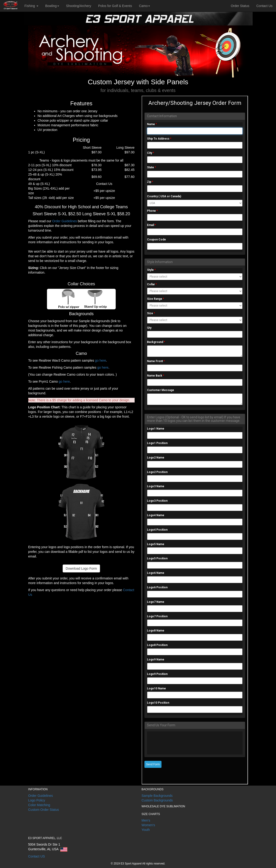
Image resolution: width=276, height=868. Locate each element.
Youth (146, 830)
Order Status (240, 6)
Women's (148, 825)
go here (100, 360)
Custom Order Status (44, 810)
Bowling (52, 6)
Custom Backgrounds (157, 800)
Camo (145, 6)
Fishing (31, 6)
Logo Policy (37, 800)
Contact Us (264, 6)
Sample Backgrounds (157, 796)
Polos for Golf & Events (115, 6)
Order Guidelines (65, 221)
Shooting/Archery (79, 6)
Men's (146, 820)
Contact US (37, 856)
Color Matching (39, 805)
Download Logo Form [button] (81, 568)
